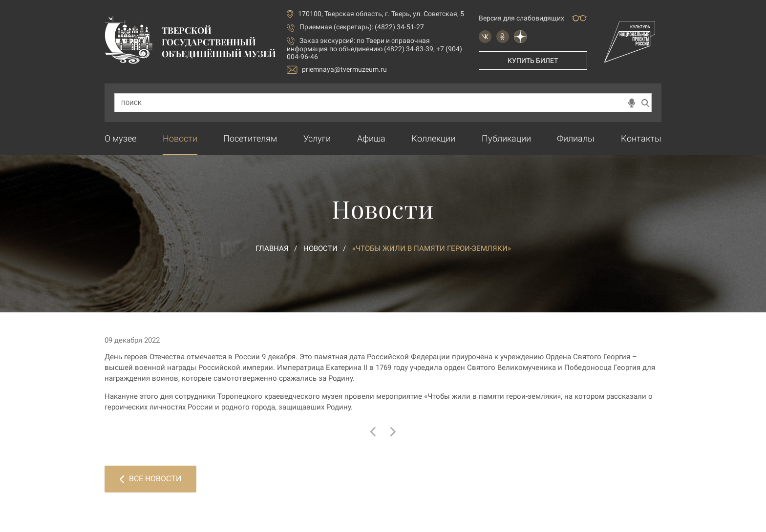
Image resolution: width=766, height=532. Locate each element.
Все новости (150, 479)
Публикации (506, 138)
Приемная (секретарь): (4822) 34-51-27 (362, 27)
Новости (180, 138)
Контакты (641, 138)
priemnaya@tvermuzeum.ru (337, 70)
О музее (120, 138)
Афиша (371, 138)
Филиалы (576, 138)
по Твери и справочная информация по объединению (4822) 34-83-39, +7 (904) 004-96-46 (374, 49)
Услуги (317, 138)
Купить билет (533, 61)
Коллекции (433, 138)
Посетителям (250, 138)
